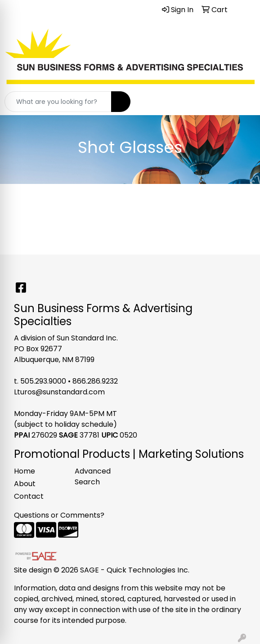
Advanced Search (93, 476)
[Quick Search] (58, 102)
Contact (29, 496)
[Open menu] (242, 102)
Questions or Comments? (59, 515)
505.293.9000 (43, 381)
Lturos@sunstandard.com (59, 392)
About (25, 484)
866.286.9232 (95, 381)
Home (25, 471)
